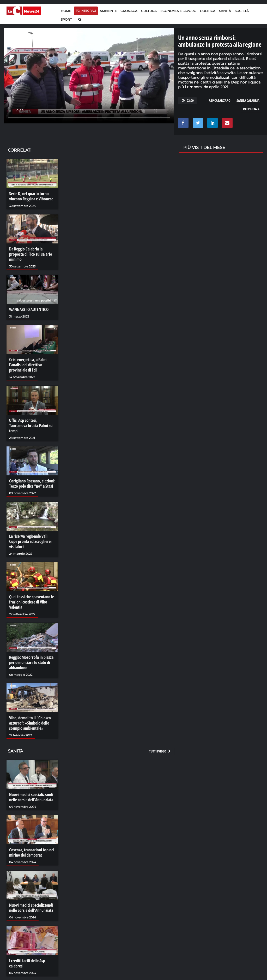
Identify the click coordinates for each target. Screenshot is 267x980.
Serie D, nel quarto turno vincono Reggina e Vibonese (31, 196)
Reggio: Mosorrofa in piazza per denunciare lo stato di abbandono (31, 662)
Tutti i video (160, 751)
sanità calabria (248, 100)
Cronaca (129, 11)
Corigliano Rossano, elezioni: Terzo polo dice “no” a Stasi (32, 483)
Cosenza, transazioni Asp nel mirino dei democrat (32, 852)
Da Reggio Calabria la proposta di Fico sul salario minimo (31, 254)
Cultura (149, 11)
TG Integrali (86, 11)
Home (66, 11)
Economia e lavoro (178, 11)
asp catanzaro (220, 100)
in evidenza (251, 109)
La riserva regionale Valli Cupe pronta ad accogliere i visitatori (31, 541)
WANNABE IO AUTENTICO (29, 309)
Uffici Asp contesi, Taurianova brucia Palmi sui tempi (31, 426)
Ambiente (108, 11)
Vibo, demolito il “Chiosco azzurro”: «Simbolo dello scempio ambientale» (30, 723)
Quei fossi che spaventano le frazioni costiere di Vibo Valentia (32, 602)
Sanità (225, 11)
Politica (208, 11)
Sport (66, 19)
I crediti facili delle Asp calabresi (27, 963)
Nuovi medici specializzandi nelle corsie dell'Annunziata (31, 797)
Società (242, 11)
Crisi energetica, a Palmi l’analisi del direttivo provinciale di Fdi (28, 365)
